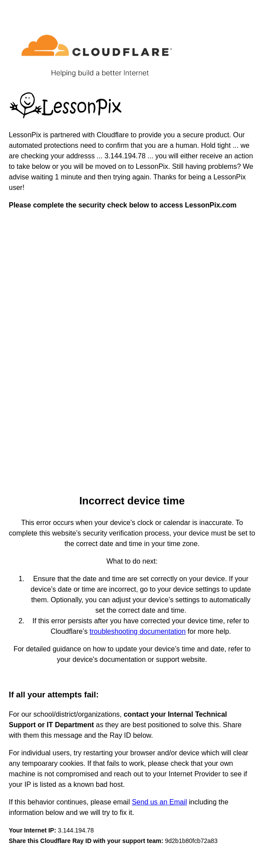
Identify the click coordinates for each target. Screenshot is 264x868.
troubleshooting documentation (138, 631)
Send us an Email (159, 802)
